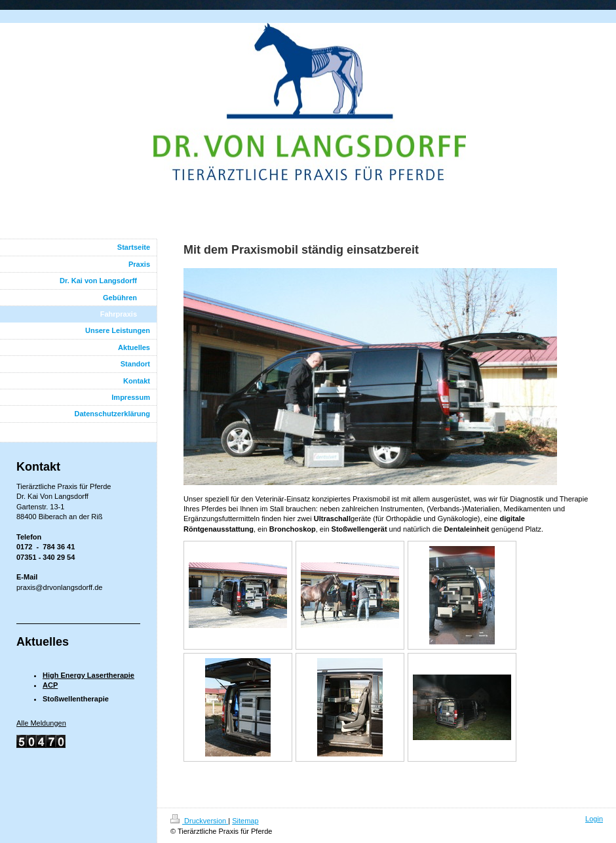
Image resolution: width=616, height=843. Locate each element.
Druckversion (199, 821)
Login (594, 819)
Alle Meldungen (41, 723)
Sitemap (245, 821)
